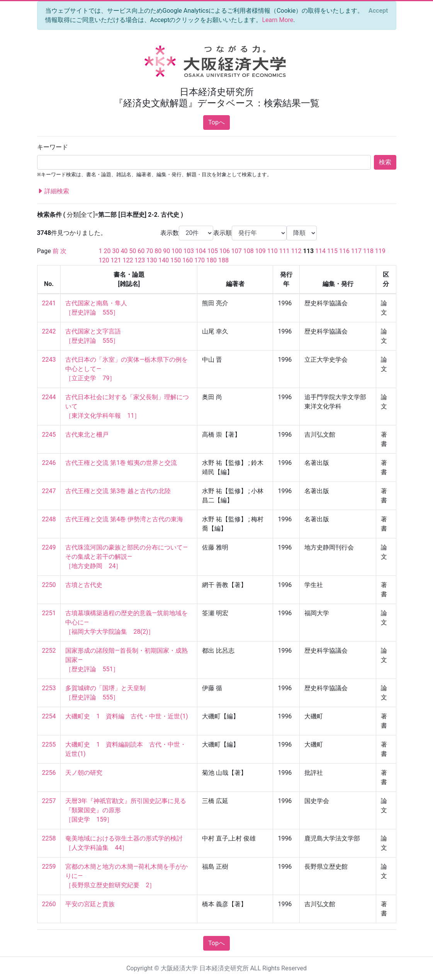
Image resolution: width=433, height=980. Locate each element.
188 (223, 260)
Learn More (278, 20)
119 (380, 251)
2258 (49, 838)
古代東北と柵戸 (87, 435)
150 (176, 260)
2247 (49, 491)
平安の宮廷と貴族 (90, 904)
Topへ (216, 122)
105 (213, 251)
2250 (49, 585)
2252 (49, 651)
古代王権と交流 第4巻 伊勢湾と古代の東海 (124, 519)
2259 (49, 867)
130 (152, 260)
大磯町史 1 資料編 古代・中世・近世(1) (127, 716)
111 (284, 251)
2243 (49, 360)
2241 (49, 303)
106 (225, 251)
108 (249, 251)
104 (201, 251)
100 (177, 251)
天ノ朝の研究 (84, 773)
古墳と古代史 (84, 585)
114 (320, 251)
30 (115, 251)
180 (211, 260)
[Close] (378, 11)
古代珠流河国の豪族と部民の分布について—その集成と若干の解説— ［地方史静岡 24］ (127, 557)
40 (124, 251)
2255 (49, 744)
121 (116, 260)
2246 (49, 463)
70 (149, 251)
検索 (385, 162)
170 (200, 260)
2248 (49, 519)
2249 (49, 547)
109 (261, 251)
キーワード (53, 147)
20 (107, 251)
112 (296, 251)
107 (237, 251)
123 (140, 260)
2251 (49, 613)
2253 (49, 688)
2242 (49, 331)
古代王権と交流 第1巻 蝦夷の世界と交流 (121, 463)
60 (141, 251)
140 (164, 260)
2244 (49, 397)
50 (132, 251)
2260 (49, 904)
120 (104, 260)
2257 (49, 801)
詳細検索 (53, 191)
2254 (49, 716)
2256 (49, 773)
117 (356, 251)
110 (273, 251)
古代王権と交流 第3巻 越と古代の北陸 (118, 491)
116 (344, 251)
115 (332, 251)
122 (128, 260)
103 (189, 251)
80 (158, 251)
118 (368, 251)
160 (188, 260)
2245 (49, 435)
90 (166, 251)
